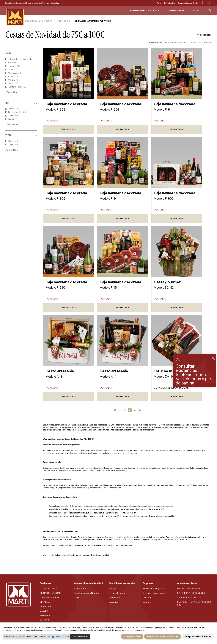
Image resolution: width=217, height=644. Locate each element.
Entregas (113, 588)
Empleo (147, 602)
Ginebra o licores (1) (16, 87)
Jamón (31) (12, 109)
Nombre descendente (200, 43)
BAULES (44, 611)
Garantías (113, 602)
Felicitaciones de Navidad (87, 593)
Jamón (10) (12, 83)
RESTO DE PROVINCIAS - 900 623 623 (194, 603)
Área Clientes (81, 588)
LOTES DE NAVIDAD (50, 588)
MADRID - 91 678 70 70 (188, 588)
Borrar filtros (12, 92)
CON (21, 53)
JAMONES (45, 615)
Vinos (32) (11, 69)
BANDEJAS (45, 606)
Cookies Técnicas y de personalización (35, 637)
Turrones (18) (13, 66)
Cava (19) (11, 63)
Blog (76, 597)
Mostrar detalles (80, 637)
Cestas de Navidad (101, 555)
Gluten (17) (12, 119)
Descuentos (114, 597)
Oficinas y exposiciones (154, 593)
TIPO (21, 135)
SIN (21, 103)
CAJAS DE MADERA (50, 597)
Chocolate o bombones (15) (19, 59)
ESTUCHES (45, 620)
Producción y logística (154, 588)
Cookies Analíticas (62, 637)
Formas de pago (117, 593)
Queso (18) (12, 76)
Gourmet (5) (12, 141)
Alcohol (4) (12, 116)
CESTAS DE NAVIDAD (50, 593)
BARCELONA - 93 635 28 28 (191, 593)
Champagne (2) (14, 73)
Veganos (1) (12, 144)
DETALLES (45, 602)
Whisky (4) (12, 80)
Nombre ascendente (176, 43)
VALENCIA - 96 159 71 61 (189, 597)
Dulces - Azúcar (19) (16, 112)
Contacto (148, 597)
